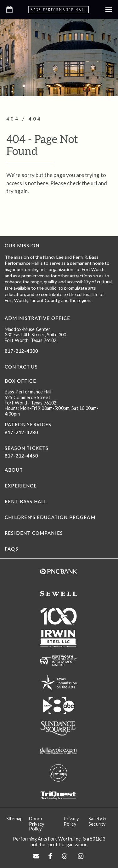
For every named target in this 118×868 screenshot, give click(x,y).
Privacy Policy (71, 821)
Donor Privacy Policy (37, 824)
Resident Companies (34, 533)
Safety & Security (97, 821)
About (14, 470)
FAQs (11, 549)
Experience (21, 486)
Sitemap (14, 819)
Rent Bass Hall (26, 502)
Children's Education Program (50, 517)
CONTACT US (21, 367)
